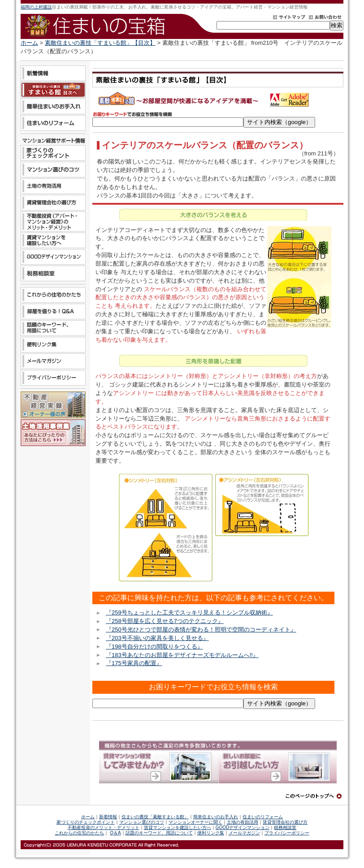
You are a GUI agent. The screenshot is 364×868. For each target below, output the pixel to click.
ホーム (29, 43)
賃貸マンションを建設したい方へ (178, 827)
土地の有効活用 (243, 822)
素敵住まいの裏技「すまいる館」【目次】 (100, 43)
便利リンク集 (211, 833)
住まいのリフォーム (263, 817)
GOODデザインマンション (243, 827)
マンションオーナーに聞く (195, 822)
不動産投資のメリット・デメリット (104, 827)
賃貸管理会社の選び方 (285, 822)
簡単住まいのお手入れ (216, 817)
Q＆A (115, 833)
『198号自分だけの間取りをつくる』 (154, 647)
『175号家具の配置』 (134, 663)
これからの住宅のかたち (79, 833)
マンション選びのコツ (142, 822)
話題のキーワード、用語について (159, 833)
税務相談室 (285, 827)
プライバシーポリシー (287, 833)
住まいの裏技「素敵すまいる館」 (155, 817)
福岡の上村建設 (36, 7)
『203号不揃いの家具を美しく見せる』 (157, 638)
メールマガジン (244, 833)
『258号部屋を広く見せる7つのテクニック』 (165, 621)
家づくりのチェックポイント (86, 822)
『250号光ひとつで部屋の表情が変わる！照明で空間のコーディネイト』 (201, 630)
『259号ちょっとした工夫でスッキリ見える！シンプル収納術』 (189, 612)
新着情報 (108, 817)
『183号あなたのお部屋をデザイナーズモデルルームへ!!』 (182, 655)
